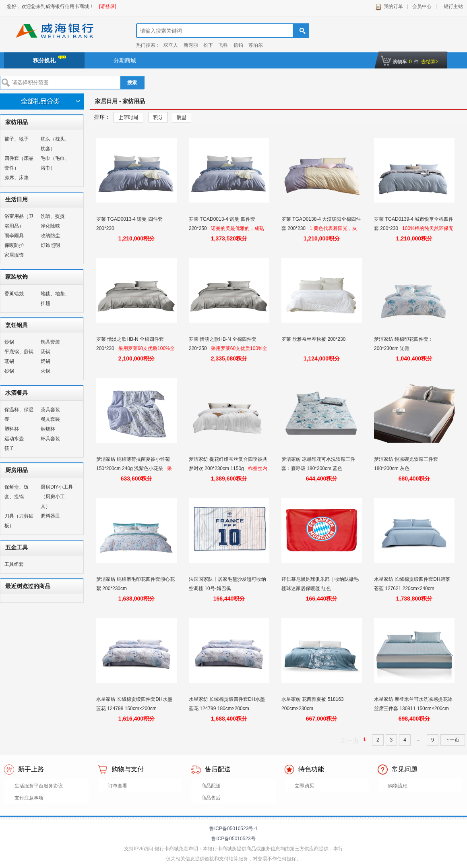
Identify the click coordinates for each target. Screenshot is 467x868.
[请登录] (108, 6)
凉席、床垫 (17, 178)
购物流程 (398, 786)
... (419, 740)
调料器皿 (50, 516)
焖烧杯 (48, 429)
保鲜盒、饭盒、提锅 (17, 492)
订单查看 (118, 786)
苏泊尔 (256, 45)
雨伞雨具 (14, 236)
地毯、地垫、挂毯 (55, 298)
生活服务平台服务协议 (39, 786)
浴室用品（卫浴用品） (19, 221)
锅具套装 (50, 342)
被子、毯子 (17, 139)
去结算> (430, 62)
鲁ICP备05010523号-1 (233, 829)
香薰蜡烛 (14, 294)
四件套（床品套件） (19, 163)
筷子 (9, 448)
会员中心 (422, 6)
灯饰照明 (50, 245)
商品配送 (211, 786)
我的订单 (393, 6)
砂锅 (9, 371)
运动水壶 (14, 439)
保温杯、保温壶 (19, 414)
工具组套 (14, 564)
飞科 (223, 45)
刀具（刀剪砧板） (19, 521)
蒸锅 (9, 361)
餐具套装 (50, 419)
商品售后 (211, 798)
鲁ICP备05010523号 (233, 839)
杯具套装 (50, 439)
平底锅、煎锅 (19, 352)
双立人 (171, 45)
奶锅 (45, 361)
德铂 (238, 45)
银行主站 (452, 6)
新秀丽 (191, 45)
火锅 (45, 371)
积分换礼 (50, 60)
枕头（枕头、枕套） (55, 144)
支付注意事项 (29, 798)
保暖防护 (14, 245)
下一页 (453, 740)
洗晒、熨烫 (53, 216)
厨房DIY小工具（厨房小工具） (57, 497)
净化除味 (50, 226)
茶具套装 (50, 410)
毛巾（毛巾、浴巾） (55, 163)
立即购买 (304, 786)
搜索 (132, 83)
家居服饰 (14, 255)
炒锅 (9, 342)
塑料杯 (12, 429)
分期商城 (125, 60)
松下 (208, 45)
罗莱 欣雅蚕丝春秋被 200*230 (314, 339)
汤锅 (45, 352)
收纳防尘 (50, 236)
